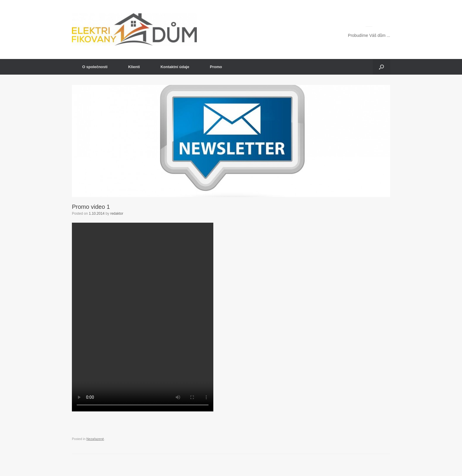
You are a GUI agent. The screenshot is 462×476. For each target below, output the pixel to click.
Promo (216, 67)
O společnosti (95, 67)
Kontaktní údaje (175, 67)
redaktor (117, 214)
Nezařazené (95, 439)
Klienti (134, 67)
